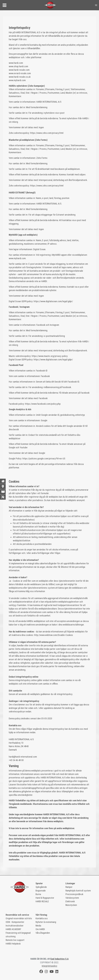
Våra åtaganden (43, 933)
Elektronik (70, 901)
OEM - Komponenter (15, 922)
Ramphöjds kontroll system (78, 891)
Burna (38, 894)
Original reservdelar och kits (19, 918)
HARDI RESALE (42, 901)
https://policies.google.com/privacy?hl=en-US (44, 459)
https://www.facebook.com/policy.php (43, 404)
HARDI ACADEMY (13, 929)
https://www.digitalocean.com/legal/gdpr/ (53, 301)
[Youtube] (52, 972)
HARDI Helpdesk (13, 944)
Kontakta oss (42, 918)
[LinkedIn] (57, 972)
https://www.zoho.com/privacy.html (47, 133)
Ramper (69, 887)
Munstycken (71, 905)
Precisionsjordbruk (74, 894)
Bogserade (41, 891)
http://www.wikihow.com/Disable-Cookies (54, 635)
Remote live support (15, 940)
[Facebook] (41, 972)
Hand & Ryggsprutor (45, 898)
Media (38, 926)
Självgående (41, 887)
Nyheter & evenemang (46, 922)
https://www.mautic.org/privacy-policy (50, 356)
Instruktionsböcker (15, 926)
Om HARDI (40, 929)
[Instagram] (46, 972)
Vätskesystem (72, 898)
